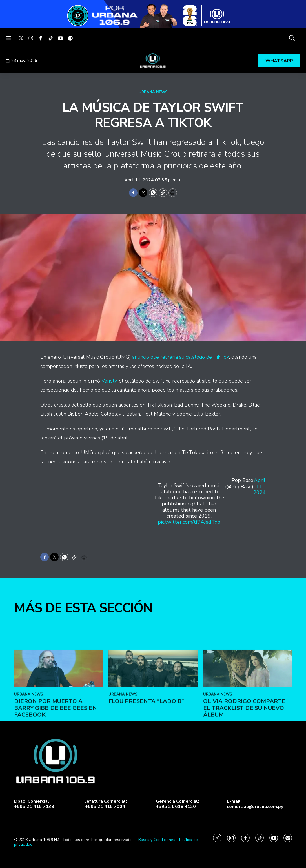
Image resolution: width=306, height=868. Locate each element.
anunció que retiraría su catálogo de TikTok (181, 357)
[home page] (153, 61)
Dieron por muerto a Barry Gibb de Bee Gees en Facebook (56, 770)
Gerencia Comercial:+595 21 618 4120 (177, 804)
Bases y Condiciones (157, 840)
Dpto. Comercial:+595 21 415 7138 (34, 804)
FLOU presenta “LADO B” (146, 763)
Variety (109, 381)
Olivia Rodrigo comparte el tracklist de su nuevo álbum (244, 770)
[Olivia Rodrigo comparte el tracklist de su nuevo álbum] (248, 730)
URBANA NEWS (153, 92)
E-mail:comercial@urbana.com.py (255, 804)
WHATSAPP (279, 61)
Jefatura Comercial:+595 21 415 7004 (106, 804)
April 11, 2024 (260, 487)
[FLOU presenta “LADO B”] (153, 730)
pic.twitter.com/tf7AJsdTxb (189, 522)
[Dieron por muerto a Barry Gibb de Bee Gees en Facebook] (58, 730)
